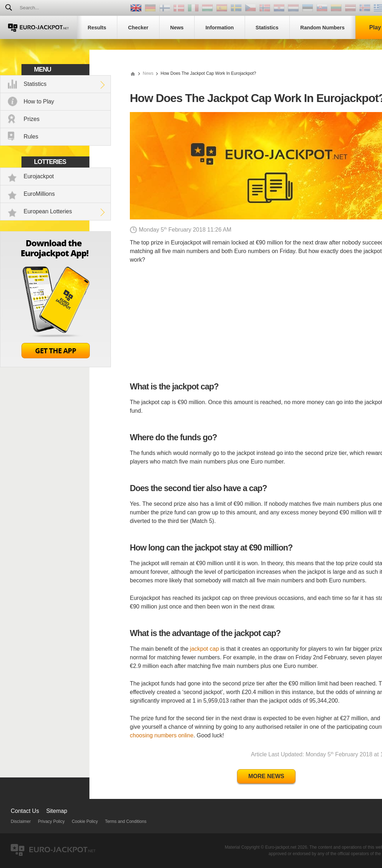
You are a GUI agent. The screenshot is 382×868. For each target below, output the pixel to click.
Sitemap (57, 811)
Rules (31, 137)
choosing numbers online (162, 735)
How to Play (39, 101)
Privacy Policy (51, 821)
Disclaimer (21, 821)
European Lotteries (48, 211)
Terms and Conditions (126, 821)
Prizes (31, 119)
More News (266, 776)
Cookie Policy (85, 821)
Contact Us (25, 811)
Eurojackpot (39, 176)
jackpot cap (204, 649)
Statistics (35, 84)
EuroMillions (39, 194)
